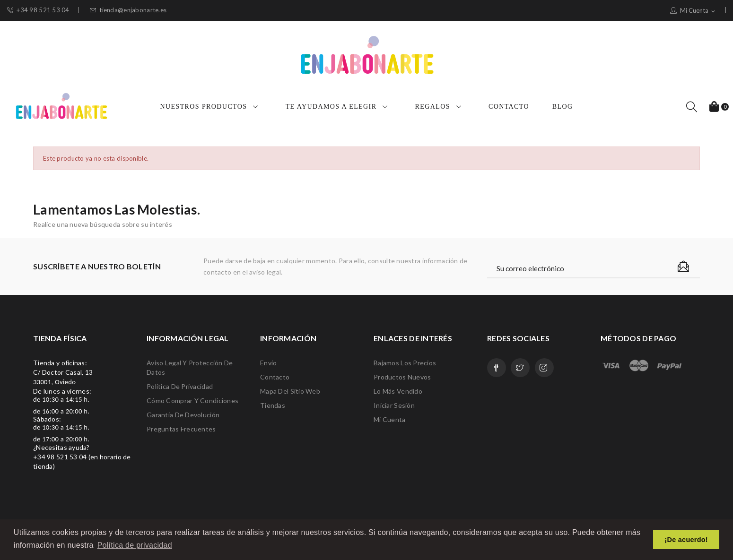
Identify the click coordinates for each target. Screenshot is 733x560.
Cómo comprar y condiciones (192, 401)
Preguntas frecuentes (181, 429)
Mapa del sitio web (290, 391)
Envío (268, 363)
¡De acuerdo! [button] (686, 540)
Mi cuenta (390, 419)
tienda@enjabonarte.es (128, 10)
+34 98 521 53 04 (38, 10)
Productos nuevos (402, 377)
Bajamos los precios (405, 363)
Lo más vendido (398, 391)
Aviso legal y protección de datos (190, 367)
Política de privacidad (180, 386)
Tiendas (273, 405)
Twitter (520, 368)
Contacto (275, 377)
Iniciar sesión (394, 405)
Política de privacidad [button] (135, 545)
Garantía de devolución (183, 415)
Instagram (544, 368)
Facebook (497, 368)
